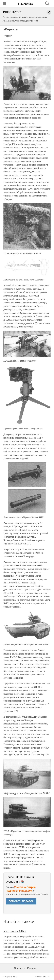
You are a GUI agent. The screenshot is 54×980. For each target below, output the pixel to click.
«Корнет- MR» (15, 931)
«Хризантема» (11, 977)
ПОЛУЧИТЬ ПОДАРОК (21, 901)
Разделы (32, 968)
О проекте (20, 968)
